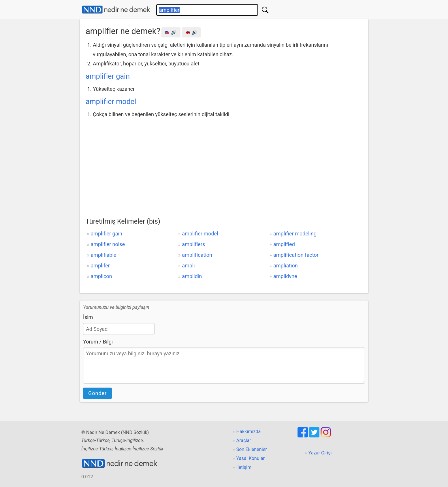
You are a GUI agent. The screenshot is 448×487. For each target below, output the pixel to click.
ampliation (286, 266)
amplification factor (296, 255)
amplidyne (285, 276)
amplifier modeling (295, 234)
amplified (284, 244)
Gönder (97, 393)
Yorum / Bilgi (98, 342)
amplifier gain (108, 76)
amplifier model (111, 102)
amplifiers (193, 244)
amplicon (101, 276)
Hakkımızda (249, 432)
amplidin (192, 276)
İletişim (244, 467)
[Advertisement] (224, 162)
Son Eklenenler (252, 449)
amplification (197, 255)
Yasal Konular (251, 458)
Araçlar (244, 440)
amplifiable (103, 255)
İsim (88, 317)
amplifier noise (108, 244)
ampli (188, 266)
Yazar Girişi (320, 453)
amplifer (100, 266)
